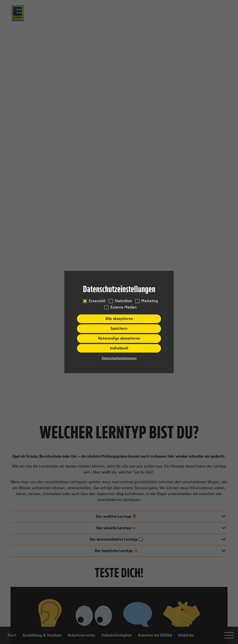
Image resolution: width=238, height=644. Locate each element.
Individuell (119, 348)
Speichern (119, 328)
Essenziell (97, 301)
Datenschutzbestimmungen (119, 358)
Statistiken (123, 301)
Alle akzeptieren (119, 319)
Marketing (150, 301)
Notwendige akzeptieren (119, 338)
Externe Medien (124, 307)
